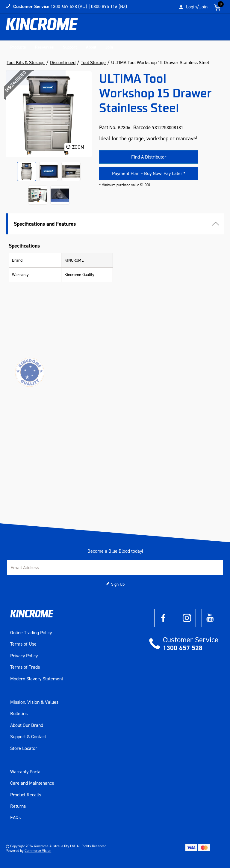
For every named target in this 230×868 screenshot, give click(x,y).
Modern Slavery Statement (37, 679)
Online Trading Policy (31, 633)
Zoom (78, 147)
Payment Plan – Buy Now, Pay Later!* (149, 173)
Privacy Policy (24, 656)
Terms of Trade (25, 667)
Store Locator (24, 748)
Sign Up (118, 584)
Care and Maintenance (32, 783)
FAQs (15, 818)
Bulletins (19, 714)
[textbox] (185, 28)
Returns (18, 806)
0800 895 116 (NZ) (109, 6)
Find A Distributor (149, 157)
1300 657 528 (183, 648)
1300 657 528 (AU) (69, 6)
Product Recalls (26, 795)
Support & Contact (28, 737)
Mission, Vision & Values (34, 702)
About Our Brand (27, 725)
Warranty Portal (26, 772)
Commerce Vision (38, 851)
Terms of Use (23, 644)
